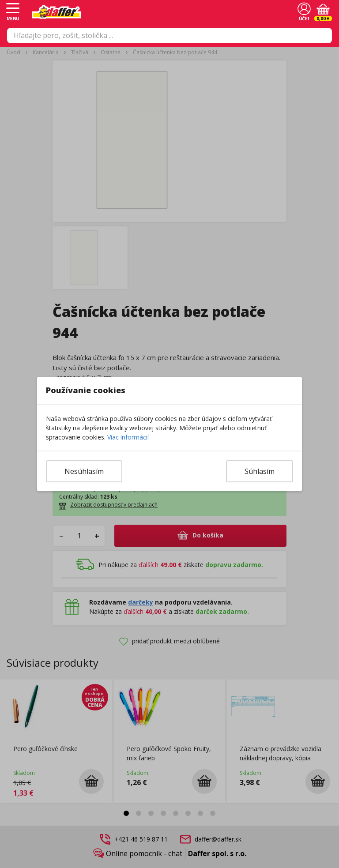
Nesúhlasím (84, 471)
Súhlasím (260, 471)
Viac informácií (128, 437)
